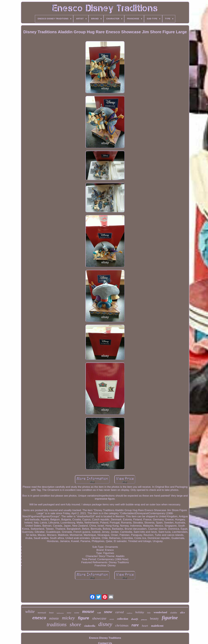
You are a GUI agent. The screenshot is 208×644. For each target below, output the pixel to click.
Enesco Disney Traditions (105, 638)
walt (99, 613)
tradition (129, 613)
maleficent (157, 626)
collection (123, 619)
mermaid (42, 613)
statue (69, 613)
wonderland (160, 612)
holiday (140, 612)
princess (144, 620)
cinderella (90, 626)
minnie (54, 618)
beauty (154, 618)
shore (75, 624)
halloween (60, 613)
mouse (88, 611)
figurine (170, 618)
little (149, 613)
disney (105, 624)
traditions (57, 625)
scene (77, 613)
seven (112, 619)
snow (108, 612)
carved (119, 612)
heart (145, 626)
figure (83, 618)
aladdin (174, 613)
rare (135, 625)
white (30, 611)
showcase (99, 618)
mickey (68, 618)
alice (182, 613)
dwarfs (135, 619)
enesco (39, 618)
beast (51, 613)
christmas (122, 625)
